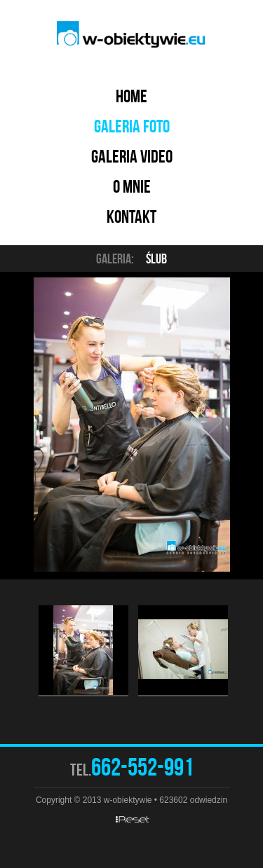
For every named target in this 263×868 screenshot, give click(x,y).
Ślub (156, 259)
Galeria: (115, 259)
